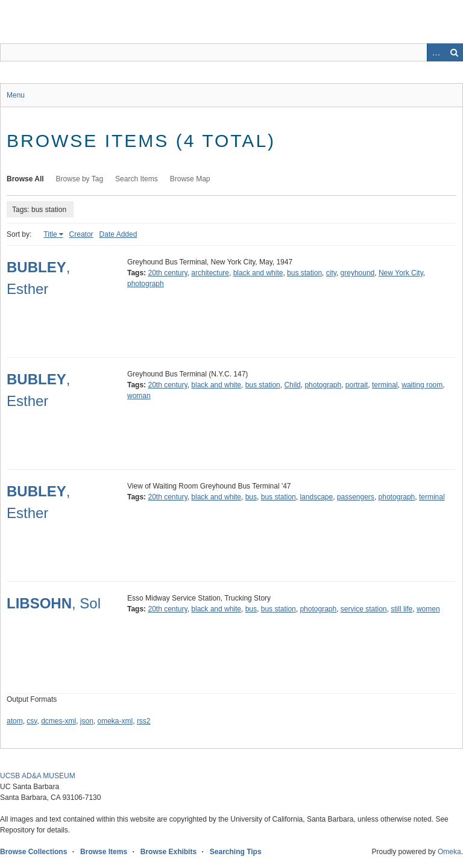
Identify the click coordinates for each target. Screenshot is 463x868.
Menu (16, 95)
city (331, 273)
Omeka (449, 852)
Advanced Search (436, 52)
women (428, 609)
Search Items (137, 179)
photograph (146, 284)
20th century (167, 273)
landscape (316, 497)
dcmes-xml (58, 721)
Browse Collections (33, 852)
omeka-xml (115, 721)
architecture (210, 273)
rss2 (144, 721)
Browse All (25, 179)
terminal (385, 385)
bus (251, 497)
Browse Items (104, 852)
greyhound (358, 273)
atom (15, 721)
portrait (357, 385)
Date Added (118, 234)
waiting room (422, 385)
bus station (304, 273)
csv (32, 721)
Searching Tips (236, 852)
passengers (356, 497)
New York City (401, 273)
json (87, 721)
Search (454, 52)
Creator (81, 234)
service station (364, 609)
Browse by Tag (80, 179)
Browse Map (190, 179)
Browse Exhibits (169, 852)
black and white (258, 273)
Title (50, 234)
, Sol (54, 603)
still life (402, 609)
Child (292, 385)
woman (139, 396)
